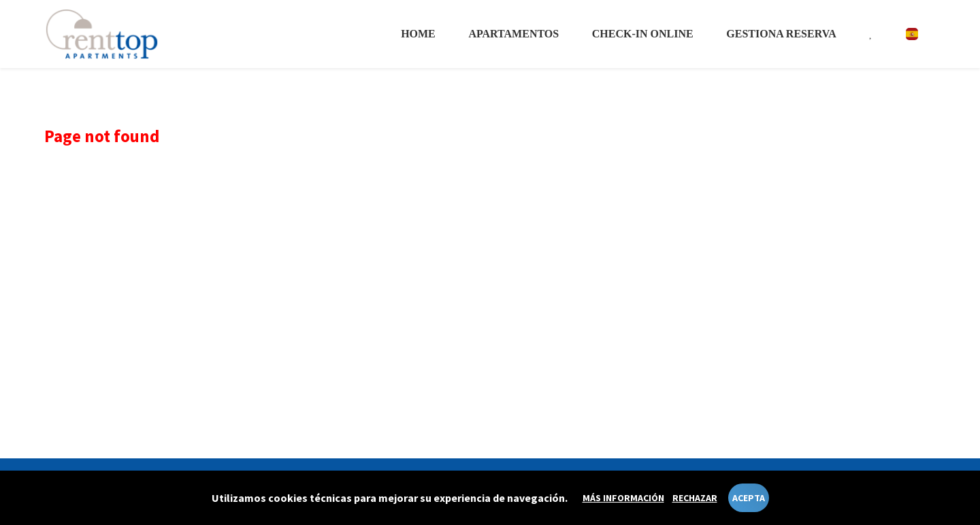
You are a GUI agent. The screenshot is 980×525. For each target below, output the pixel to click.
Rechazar (695, 498)
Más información (623, 498)
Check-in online (643, 34)
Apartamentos (513, 34)
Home (418, 34)
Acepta (749, 498)
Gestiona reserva (781, 34)
